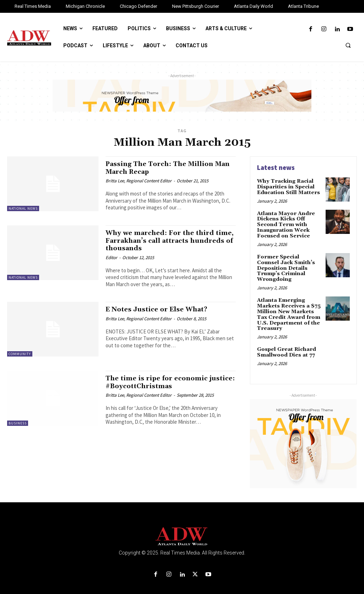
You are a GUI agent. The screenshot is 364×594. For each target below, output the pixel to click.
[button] (348, 45)
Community (20, 354)
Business (18, 422)
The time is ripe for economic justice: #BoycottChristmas (159, 382)
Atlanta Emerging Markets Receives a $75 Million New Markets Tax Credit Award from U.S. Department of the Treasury (288, 307)
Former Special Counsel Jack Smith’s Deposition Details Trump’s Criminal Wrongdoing (289, 264)
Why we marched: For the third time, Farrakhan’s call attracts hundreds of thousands (162, 240)
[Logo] (182, 528)
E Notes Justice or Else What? (159, 309)
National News (23, 208)
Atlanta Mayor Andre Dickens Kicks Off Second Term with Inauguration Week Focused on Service (285, 224)
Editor (111, 257)
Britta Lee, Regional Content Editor (139, 180)
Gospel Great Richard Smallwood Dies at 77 (286, 344)
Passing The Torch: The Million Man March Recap (162, 168)
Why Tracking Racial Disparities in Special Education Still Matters (289, 187)
